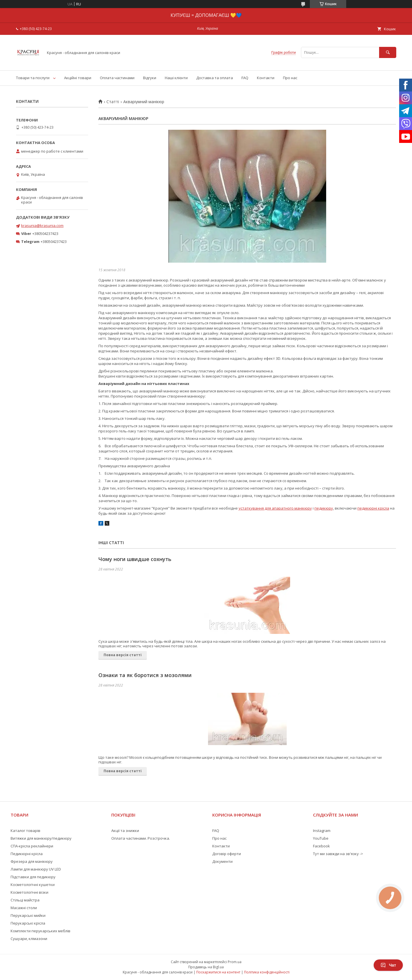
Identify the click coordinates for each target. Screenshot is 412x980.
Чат (388, 965)
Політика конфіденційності (267, 972)
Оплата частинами (117, 78)
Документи (222, 861)
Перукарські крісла (28, 923)
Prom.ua (235, 962)
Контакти (266, 78)
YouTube (321, 838)
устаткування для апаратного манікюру (275, 508)
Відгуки (150, 78)
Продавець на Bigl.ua (206, 967)
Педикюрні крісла (27, 854)
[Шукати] (388, 52)
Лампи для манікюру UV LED (36, 869)
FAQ (245, 78)
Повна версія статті (123, 655)
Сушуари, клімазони (29, 939)
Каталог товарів (25, 831)
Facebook (321, 846)
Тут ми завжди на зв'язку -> (338, 854)
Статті (113, 102)
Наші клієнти (176, 78)
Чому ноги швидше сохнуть (135, 559)
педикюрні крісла (373, 508)
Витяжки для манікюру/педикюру (41, 838)
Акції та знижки (125, 831)
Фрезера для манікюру (32, 861)
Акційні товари (78, 78)
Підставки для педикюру (33, 877)
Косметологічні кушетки (33, 885)
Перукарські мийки (28, 915)
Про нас (290, 78)
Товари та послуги (33, 78)
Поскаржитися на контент (218, 972)
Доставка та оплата (215, 78)
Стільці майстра (25, 900)
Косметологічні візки (29, 892)
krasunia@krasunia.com (42, 225)
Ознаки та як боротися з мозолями (145, 675)
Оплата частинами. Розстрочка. (141, 838)
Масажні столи (24, 908)
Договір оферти (227, 854)
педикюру (324, 508)
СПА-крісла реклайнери (32, 846)
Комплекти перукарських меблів (40, 931)
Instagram (322, 831)
